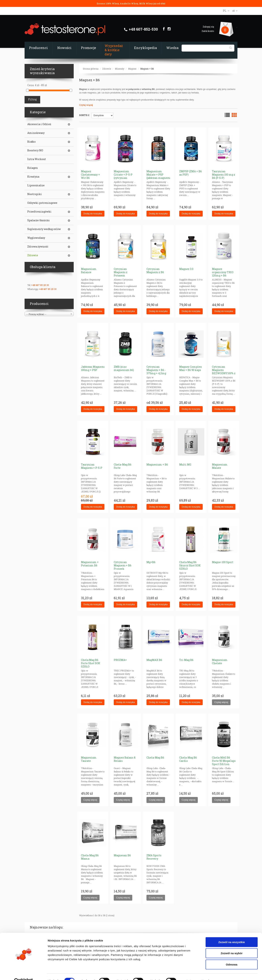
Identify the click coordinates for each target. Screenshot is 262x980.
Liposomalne (36, 185)
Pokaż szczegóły (194, 973)
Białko (31, 142)
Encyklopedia (145, 48)
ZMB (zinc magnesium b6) (124, 368)
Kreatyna (33, 177)
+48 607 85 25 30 (40, 285)
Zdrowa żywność (38, 247)
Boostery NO (35, 150)
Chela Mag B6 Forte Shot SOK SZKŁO (91, 663)
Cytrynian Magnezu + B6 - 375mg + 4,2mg (156, 370)
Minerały (120, 69)
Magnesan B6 (122, 855)
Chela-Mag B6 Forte (123, 466)
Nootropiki (35, 194)
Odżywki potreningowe (42, 203)
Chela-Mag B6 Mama (90, 857)
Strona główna (91, 69)
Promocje (89, 48)
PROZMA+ (120, 660)
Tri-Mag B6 (186, 660)
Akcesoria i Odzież (39, 124)
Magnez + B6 (147, 69)
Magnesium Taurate (89, 759)
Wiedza (172, 48)
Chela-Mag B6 (155, 758)
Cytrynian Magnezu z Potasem (121, 272)
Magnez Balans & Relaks (125, 759)
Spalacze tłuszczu (38, 220)
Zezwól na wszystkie (232, 934)
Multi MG (185, 465)
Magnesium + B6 (157, 465)
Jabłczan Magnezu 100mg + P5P (93, 368)
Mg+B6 (151, 562)
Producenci (38, 48)
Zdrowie (107, 69)
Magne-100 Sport (223, 562)
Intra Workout (37, 159)
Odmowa (232, 956)
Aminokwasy (36, 133)
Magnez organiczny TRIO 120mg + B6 (223, 272)
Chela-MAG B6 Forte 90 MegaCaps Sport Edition (224, 761)
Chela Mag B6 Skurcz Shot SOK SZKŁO (190, 565)
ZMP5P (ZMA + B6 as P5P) (190, 173)
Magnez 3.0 (186, 269)
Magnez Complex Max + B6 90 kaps (190, 368)
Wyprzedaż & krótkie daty (114, 50)
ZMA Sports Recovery (154, 857)
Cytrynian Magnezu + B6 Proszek (123, 565)
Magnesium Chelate (220, 662)
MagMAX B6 (154, 660)
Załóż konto (208, 31)
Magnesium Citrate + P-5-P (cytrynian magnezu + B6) (123, 176)
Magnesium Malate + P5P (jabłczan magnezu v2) (158, 176)
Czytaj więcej (86, 105)
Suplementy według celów (44, 229)
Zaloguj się (208, 27)
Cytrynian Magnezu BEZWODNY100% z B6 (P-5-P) (224, 372)
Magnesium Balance (89, 271)
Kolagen (33, 168)
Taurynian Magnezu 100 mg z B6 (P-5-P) (224, 175)
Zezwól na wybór (232, 945)
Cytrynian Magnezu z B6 (155, 271)
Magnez (132, 69)
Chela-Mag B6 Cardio (188, 759)
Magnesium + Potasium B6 (90, 564)
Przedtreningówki (39, 212)
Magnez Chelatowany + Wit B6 (90, 175)
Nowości (64, 48)
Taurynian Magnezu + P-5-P (92, 466)
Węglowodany (36, 238)
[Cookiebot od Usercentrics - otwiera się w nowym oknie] (24, 973)
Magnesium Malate (220, 466)
